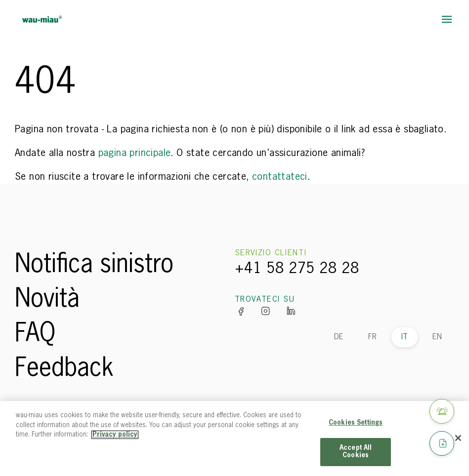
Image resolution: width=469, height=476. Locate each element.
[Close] (458, 438)
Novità (47, 300)
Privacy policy (115, 435)
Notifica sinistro (94, 265)
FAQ (35, 334)
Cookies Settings (356, 423)
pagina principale (135, 153)
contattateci (280, 177)
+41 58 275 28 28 (297, 269)
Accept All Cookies (356, 452)
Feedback (64, 369)
